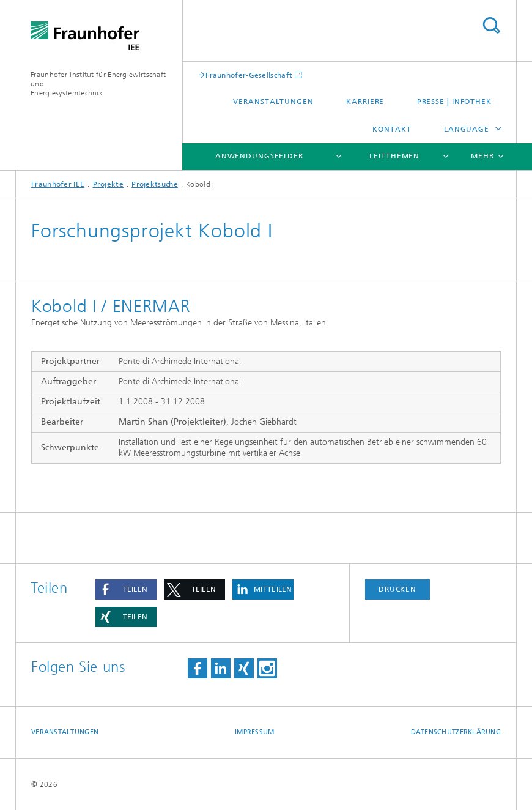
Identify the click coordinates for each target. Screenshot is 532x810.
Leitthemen (394, 156)
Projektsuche (155, 184)
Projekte (108, 184)
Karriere (365, 102)
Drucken (397, 589)
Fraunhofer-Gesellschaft (249, 75)
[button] (126, 589)
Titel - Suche (491, 25)
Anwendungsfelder (259, 156)
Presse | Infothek (454, 102)
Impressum (254, 732)
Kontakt (392, 129)
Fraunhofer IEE (58, 184)
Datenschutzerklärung (456, 732)
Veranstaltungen (273, 102)
